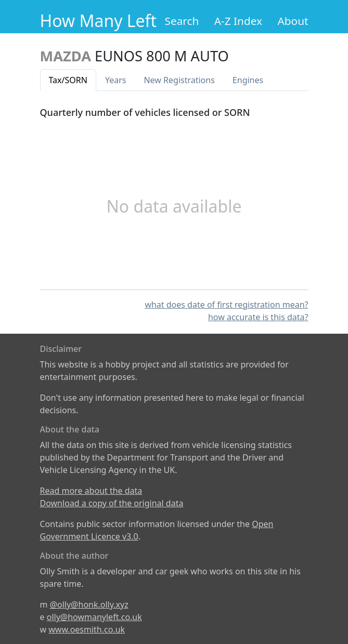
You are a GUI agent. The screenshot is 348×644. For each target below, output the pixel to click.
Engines (248, 80)
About (293, 21)
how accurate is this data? (258, 317)
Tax (68, 80)
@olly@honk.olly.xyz (89, 604)
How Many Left (99, 21)
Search (182, 21)
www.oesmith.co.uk (87, 629)
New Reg (179, 80)
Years (116, 80)
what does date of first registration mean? (226, 305)
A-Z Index (238, 21)
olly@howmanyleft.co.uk (94, 617)
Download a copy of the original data (112, 503)
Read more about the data (91, 491)
